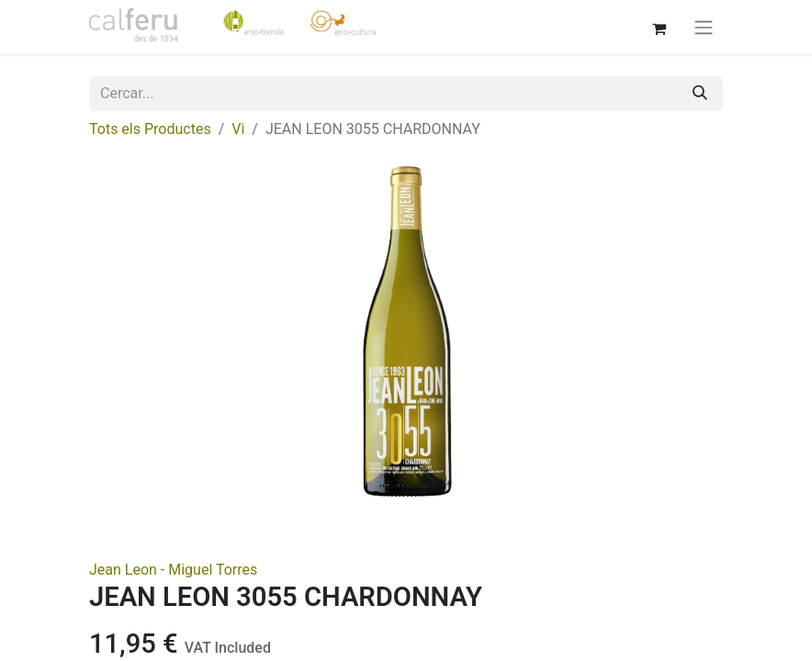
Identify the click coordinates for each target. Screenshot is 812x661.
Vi (238, 129)
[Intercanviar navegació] (704, 27)
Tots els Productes (150, 129)
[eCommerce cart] (659, 27)
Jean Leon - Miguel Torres (173, 570)
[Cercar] (700, 94)
